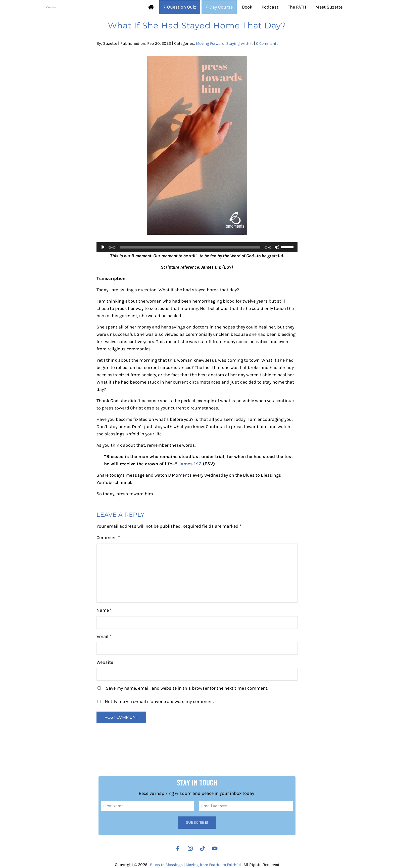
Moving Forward (211, 61)
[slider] (190, 265)
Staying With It (242, 61)
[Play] (103, 265)
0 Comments (271, 61)
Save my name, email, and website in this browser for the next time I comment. (187, 709)
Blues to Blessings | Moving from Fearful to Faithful (195, 865)
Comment (108, 558)
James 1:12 (190, 484)
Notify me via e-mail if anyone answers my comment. (156, 722)
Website (105, 683)
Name (104, 631)
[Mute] (277, 265)
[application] (197, 265)
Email (104, 657)
